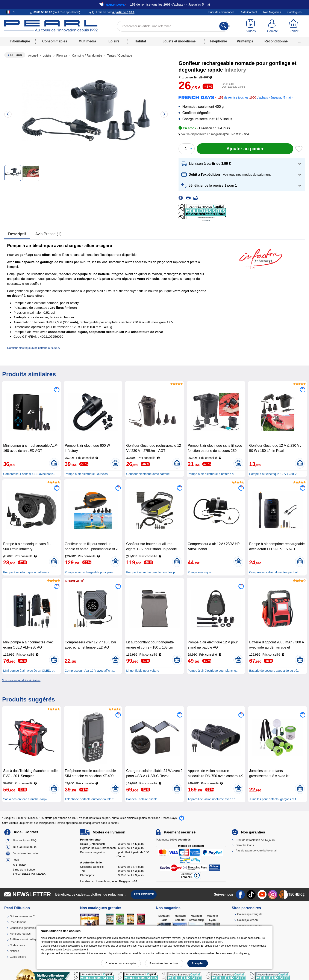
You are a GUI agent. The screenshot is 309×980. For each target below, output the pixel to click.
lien (220, 942)
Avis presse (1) (48, 234)
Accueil (33, 55)
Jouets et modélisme (179, 41)
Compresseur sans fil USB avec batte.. (29, 474)
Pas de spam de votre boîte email (256, 850)
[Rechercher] (224, 26)
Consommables (55, 41)
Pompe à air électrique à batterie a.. (212, 474)
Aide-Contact (249, 12)
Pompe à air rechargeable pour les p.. (151, 572)
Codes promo (18, 945)
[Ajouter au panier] (245, 149)
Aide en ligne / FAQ (24, 841)
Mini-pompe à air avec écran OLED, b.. (29, 671)
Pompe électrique (199, 572)
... (299, 41)
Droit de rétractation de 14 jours (255, 840)
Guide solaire (18, 957)
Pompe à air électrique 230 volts (86, 474)
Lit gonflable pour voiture (143, 671)
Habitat (140, 41)
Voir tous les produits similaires (21, 680)
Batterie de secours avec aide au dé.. (274, 671)
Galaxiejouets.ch (247, 920)
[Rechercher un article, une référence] (173, 26)
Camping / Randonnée (87, 55)
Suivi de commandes (221, 12)
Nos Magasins (272, 12)
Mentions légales (20, 934)
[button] (202, 134)
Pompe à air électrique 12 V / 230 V (273, 474)
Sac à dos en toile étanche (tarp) (25, 799)
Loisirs (114, 41)
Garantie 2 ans (245, 845)
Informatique (20, 41)
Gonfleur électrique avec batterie (148, 474)
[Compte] (273, 26)
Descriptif (17, 234)
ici (249, 953)
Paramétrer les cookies (164, 963)
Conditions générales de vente (29, 928)
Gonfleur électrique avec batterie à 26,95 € (33, 348)
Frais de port (115, 12)
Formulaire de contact (26, 853)
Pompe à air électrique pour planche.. (213, 671)
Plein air (62, 55)
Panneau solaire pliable (142, 799)
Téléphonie (218, 41)
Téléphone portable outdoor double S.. (90, 799)
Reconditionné (276, 41)
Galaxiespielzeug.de (250, 914)
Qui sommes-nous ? (22, 916)
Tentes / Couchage (119, 55)
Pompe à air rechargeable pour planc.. (90, 572)
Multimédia (87, 41)
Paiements (173, 840)
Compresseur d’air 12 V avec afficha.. (90, 671)
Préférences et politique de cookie (31, 939)
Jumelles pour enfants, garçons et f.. (273, 799)
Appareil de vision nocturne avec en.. (212, 799)
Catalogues (294, 12)
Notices (14, 951)
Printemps (245, 41)
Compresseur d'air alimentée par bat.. (274, 572)
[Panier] (294, 26)
